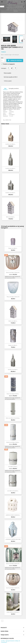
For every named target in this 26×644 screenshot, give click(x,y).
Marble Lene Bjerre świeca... (13, 442)
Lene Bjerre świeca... (13, 467)
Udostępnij (8, 68)
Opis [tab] (5, 88)
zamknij (2, 7)
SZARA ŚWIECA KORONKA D (13, 612)
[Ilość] (3, 60)
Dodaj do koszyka (15, 60)
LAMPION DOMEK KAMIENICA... (13, 515)
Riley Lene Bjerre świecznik (13, 297)
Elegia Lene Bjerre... (13, 248)
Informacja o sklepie (7, 638)
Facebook (2, 621)
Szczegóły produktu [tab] (14, 88)
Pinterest (15, 68)
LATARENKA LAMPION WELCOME (13, 539)
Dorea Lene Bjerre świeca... (13, 394)
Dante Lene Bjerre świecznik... (13, 272)
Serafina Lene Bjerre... (11, 144)
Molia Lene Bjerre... (11, 217)
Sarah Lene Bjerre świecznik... (13, 588)
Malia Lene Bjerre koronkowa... (13, 418)
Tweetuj (12, 68)
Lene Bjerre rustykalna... (13, 491)
